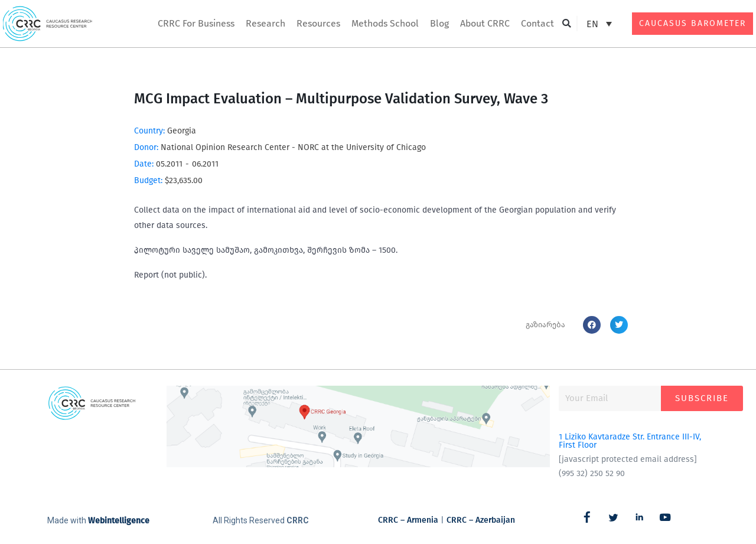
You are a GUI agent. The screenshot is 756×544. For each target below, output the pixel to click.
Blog (439, 23)
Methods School (385, 23)
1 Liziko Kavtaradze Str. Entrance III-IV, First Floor (630, 441)
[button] (567, 24)
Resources (318, 23)
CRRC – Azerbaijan (481, 520)
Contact (537, 23)
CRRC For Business (196, 23)
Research (265, 23)
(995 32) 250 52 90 (592, 473)
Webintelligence (119, 521)
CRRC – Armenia (408, 520)
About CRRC (485, 23)
